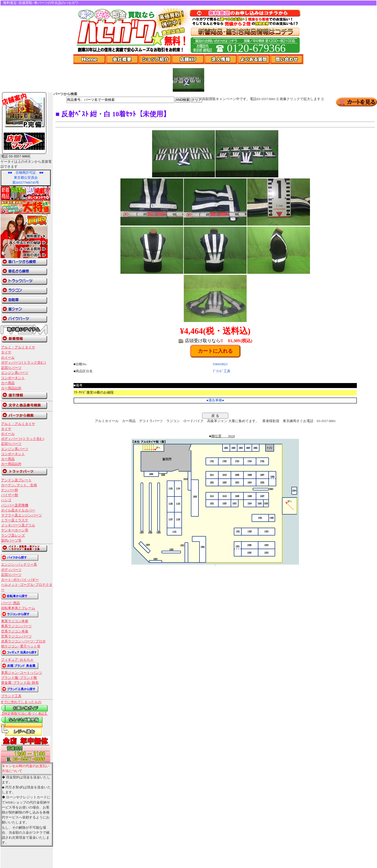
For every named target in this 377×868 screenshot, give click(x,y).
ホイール (8, 358)
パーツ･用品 (10, 603)
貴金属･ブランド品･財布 (20, 683)
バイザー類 (10, 495)
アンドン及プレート (16, 480)
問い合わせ (287, 59)
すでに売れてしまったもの (21, 702)
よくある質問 (254, 59)
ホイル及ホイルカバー (18, 510)
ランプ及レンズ (13, 536)
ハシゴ (6, 500)
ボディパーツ (11, 570)
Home (90, 59)
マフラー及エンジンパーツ (21, 515)
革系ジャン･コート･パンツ (22, 673)
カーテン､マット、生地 (19, 485)
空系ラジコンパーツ (16, 636)
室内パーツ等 (11, 541)
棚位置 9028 (223, 436)
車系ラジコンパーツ (16, 626)
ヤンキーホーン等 (15, 530)
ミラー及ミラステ (15, 520)
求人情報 (221, 59)
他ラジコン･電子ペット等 (21, 646)
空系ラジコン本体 (15, 631)
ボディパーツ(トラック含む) (24, 363)
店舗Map (188, 59)
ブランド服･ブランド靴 (19, 678)
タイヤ (6, 352)
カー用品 (8, 383)
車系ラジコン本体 (15, 621)
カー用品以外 (11, 388)
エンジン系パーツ (15, 373)
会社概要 (123, 59)
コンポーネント (13, 378)
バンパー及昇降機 (15, 505)
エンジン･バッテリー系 (19, 565)
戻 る (215, 416)
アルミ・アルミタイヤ (18, 347)
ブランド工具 (11, 696)
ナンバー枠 (10, 490)
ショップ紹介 (156, 59)
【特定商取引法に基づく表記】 (24, 714)
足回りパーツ (11, 368)
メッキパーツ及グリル (18, 525)
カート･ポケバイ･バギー (20, 580)
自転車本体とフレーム (18, 608)
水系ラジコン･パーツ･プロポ (23, 641)
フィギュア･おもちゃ (17, 660)
